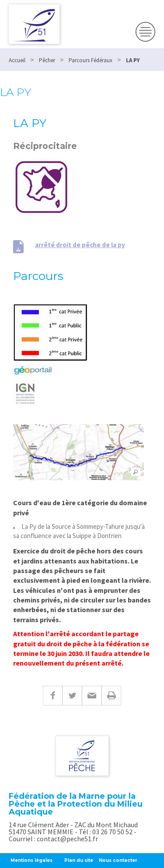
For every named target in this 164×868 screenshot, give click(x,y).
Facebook (52, 696)
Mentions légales (31, 860)
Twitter (72, 696)
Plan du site (79, 860)
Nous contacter (118, 860)
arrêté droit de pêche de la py (80, 245)
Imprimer (111, 696)
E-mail (92, 696)
